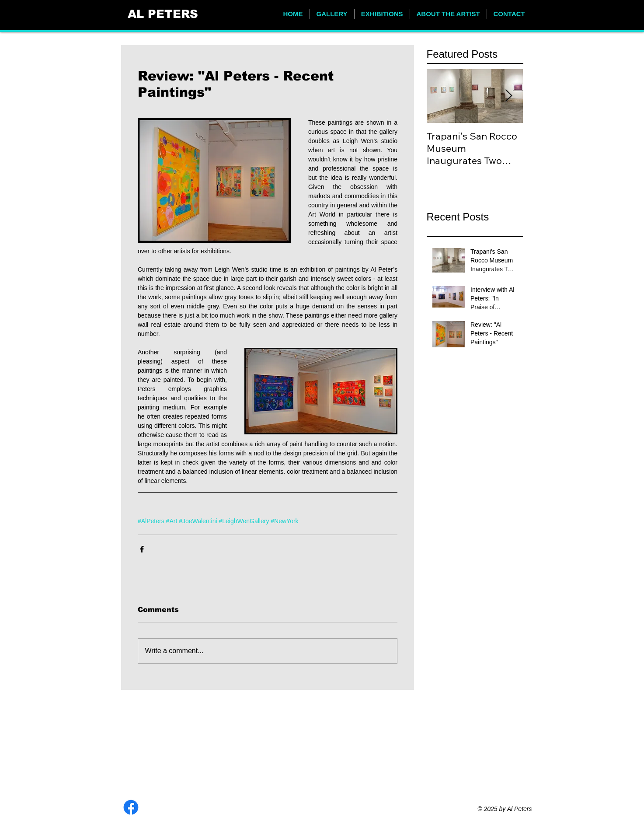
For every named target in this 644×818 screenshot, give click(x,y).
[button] (332, 14)
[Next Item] (509, 96)
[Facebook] (131, 807)
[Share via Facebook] (142, 549)
